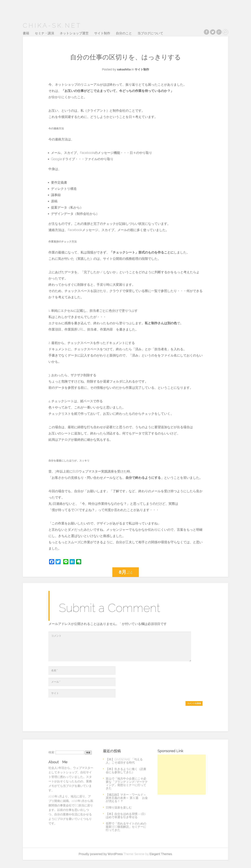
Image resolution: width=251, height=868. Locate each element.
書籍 (26, 33)
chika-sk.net (52, 25)
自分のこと (124, 33)
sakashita (124, 69)
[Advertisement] (182, 775)
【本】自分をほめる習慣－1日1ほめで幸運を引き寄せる (126, 815)
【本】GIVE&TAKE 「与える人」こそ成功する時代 (124, 761)
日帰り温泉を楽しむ (119, 807)
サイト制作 (102, 33)
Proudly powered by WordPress (101, 854)
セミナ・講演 (44, 33)
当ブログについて (150, 33)
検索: (52, 752)
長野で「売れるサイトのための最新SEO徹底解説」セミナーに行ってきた (126, 827)
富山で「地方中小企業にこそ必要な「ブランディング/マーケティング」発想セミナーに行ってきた (127, 783)
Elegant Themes (161, 854)
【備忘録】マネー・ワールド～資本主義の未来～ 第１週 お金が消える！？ (127, 798)
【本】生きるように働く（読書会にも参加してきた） (126, 771)
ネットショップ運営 (74, 33)
